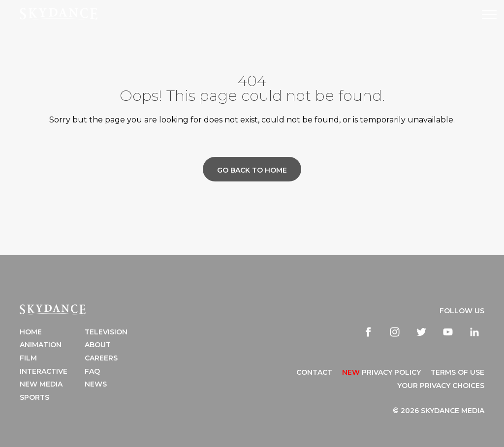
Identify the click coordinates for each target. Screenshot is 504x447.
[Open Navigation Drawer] (489, 15)
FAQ (92, 371)
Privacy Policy (381, 372)
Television (106, 332)
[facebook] (368, 332)
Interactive (44, 371)
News (96, 384)
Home (31, 332)
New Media (41, 384)
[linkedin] (474, 332)
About (98, 345)
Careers (101, 358)
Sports (34, 397)
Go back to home (252, 170)
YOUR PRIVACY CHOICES (441, 386)
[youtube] (448, 332)
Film (28, 358)
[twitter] (421, 332)
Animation (41, 345)
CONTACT (314, 372)
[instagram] (395, 332)
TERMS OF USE (457, 372)
